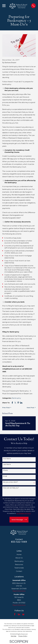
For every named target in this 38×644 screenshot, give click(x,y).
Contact (19, 571)
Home (19, 554)
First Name (7, 459)
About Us (19, 558)
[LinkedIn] (19, 614)
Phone (5, 470)
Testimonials (19, 568)
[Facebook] (15, 614)
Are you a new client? (10, 482)
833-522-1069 (19, 542)
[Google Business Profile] (23, 614)
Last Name (7, 464)
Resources (19, 564)
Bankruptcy (16, 398)
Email (5, 476)
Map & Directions (19, 591)
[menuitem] (14, 636)
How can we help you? (11, 488)
